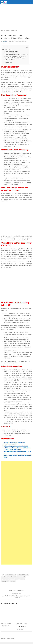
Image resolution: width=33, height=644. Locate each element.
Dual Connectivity (7, 50)
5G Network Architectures (10, 31)
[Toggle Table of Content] (26, 47)
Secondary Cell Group (20, 579)
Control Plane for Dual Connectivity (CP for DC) (16, 56)
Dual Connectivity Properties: (12, 51)
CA (15, 575)
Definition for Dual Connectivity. (12, 53)
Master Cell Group (15, 577)
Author (5, 41)
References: (8, 61)
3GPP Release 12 (9, 575)
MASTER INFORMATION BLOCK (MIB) (14, 442)
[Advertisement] (16, 17)
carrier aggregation (21, 575)
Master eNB (23, 577)
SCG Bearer (11, 579)
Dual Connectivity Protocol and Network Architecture (17, 55)
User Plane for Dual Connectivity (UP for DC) (15, 58)
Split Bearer (13, 581)
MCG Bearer (5, 579)
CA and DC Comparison (11, 59)
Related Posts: (9, 63)
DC (28, 575)
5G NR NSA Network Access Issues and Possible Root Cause (22, 625)
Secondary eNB (5, 581)
